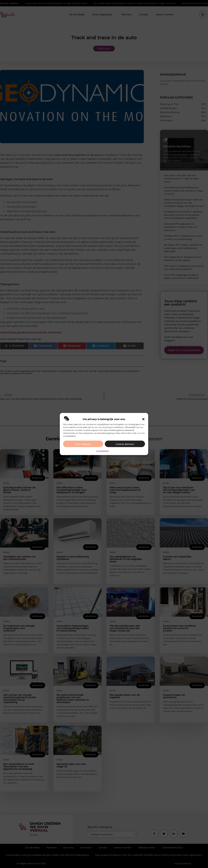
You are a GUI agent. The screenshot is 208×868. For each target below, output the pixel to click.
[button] (143, 419)
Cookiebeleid (102, 451)
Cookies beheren (125, 444)
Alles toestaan (83, 444)
